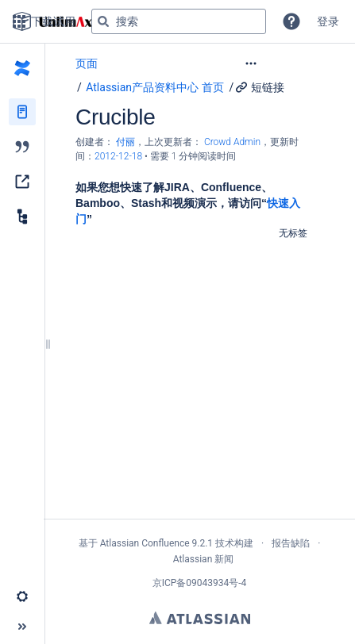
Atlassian (200, 618)
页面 (87, 63)
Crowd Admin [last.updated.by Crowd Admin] (232, 142)
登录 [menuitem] (328, 21)
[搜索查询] (179, 21)
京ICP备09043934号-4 (200, 583)
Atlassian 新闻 (204, 559)
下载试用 (44, 21)
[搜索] (103, 21)
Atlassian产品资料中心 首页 (154, 87)
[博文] (22, 147)
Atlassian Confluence (145, 543)
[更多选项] (284, 63)
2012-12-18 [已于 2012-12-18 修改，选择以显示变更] (120, 156)
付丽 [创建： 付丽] (125, 142)
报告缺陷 (291, 543)
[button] (291, 21)
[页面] (22, 112)
